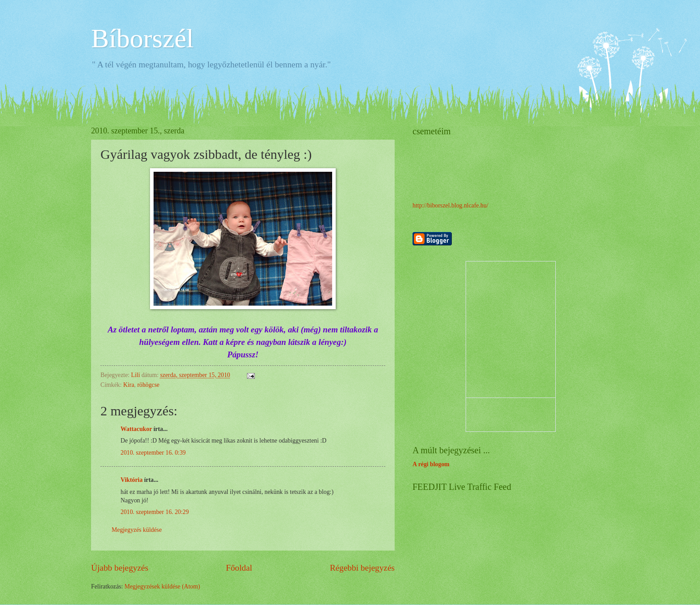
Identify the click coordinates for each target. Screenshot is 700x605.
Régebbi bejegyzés (362, 568)
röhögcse (148, 385)
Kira (129, 385)
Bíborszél (142, 38)
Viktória (131, 480)
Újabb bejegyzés (120, 568)
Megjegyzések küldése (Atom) (162, 586)
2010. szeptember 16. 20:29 (155, 512)
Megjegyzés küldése (137, 530)
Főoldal (239, 568)
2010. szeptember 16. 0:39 (153, 453)
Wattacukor (136, 429)
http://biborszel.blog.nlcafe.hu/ (450, 205)
